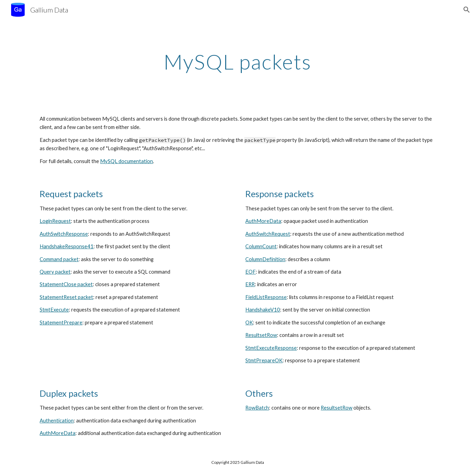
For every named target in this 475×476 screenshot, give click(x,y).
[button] (467, 10)
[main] (238, 62)
